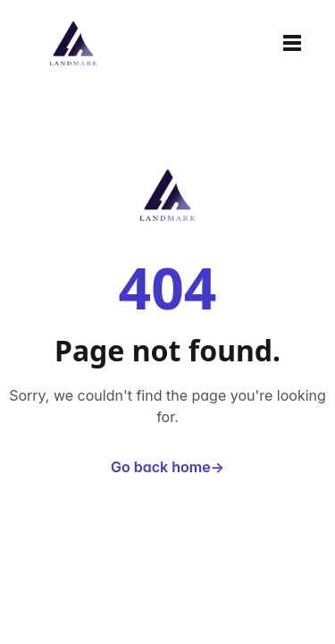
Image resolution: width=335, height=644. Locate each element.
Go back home (167, 467)
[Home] (73, 43)
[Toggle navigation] (292, 43)
